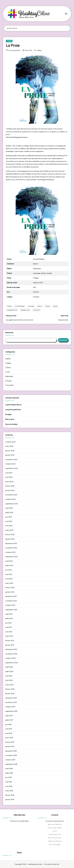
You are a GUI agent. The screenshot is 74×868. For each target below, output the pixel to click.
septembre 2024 (12, 468)
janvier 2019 (10, 746)
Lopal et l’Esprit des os (13, 405)
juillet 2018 (9, 773)
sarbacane (36, 310)
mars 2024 (9, 482)
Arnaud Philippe (20, 306)
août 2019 (9, 716)
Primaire (8, 381)
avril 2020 (9, 680)
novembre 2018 (11, 755)
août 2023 (9, 508)
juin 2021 (8, 623)
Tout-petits (9, 385)
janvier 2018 (10, 799)
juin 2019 (9, 724)
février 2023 (10, 535)
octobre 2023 (10, 499)
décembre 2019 (11, 698)
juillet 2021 (9, 618)
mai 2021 (9, 627)
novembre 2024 (11, 460)
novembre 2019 (11, 702)
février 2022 (10, 588)
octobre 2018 (10, 760)
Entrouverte (10, 419)
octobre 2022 (10, 552)
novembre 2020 (11, 654)
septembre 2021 (11, 610)
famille (48, 306)
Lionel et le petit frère (13, 410)
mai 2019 (9, 729)
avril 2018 (9, 786)
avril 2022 (9, 579)
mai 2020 (9, 676)
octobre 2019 (10, 707)
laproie (55, 306)
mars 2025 (9, 446)
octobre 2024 (10, 464)
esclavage (31, 306)
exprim (40, 306)
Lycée (7, 372)
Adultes (8, 359)
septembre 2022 (11, 557)
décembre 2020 (11, 649)
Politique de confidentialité (19, 821)
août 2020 (9, 667)
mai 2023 (9, 521)
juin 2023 (9, 517)
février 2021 (10, 641)
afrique (9, 306)
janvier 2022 (10, 592)
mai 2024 (9, 473)
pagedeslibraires (12, 310)
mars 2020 (9, 685)
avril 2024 (9, 477)
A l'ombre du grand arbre (55, 821)
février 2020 (10, 689)
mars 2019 (9, 738)
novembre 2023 (11, 495)
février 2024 (10, 486)
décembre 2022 (11, 543)
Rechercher (9, 333)
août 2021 (9, 614)
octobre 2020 (10, 658)
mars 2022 (9, 583)
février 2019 (10, 742)
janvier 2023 (10, 539)
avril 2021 (9, 632)
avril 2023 (9, 526)
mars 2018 (9, 791)
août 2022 (9, 561)
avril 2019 (9, 733)
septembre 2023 (11, 504)
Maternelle (9, 376)
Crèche (8, 368)
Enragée (8, 414)
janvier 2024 (10, 490)
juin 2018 (8, 777)
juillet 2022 (9, 565)
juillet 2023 (9, 513)
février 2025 (10, 451)
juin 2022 (9, 570)
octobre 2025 (10, 442)
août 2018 (9, 769)
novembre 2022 (11, 548)
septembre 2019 (11, 711)
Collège (9, 41)
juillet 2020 (9, 671)
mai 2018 (9, 782)
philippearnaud (25, 310)
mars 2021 (9, 636)
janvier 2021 (10, 645)
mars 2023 (9, 530)
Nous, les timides (11, 424)
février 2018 (10, 795)
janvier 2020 (10, 694)
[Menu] (66, 14)
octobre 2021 (10, 605)
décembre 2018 (11, 751)
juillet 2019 (9, 720)
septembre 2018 (11, 764)
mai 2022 (9, 574)
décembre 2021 (11, 596)
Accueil (9, 28)
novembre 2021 (11, 601)
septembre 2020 (12, 663)
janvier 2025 (10, 455)
